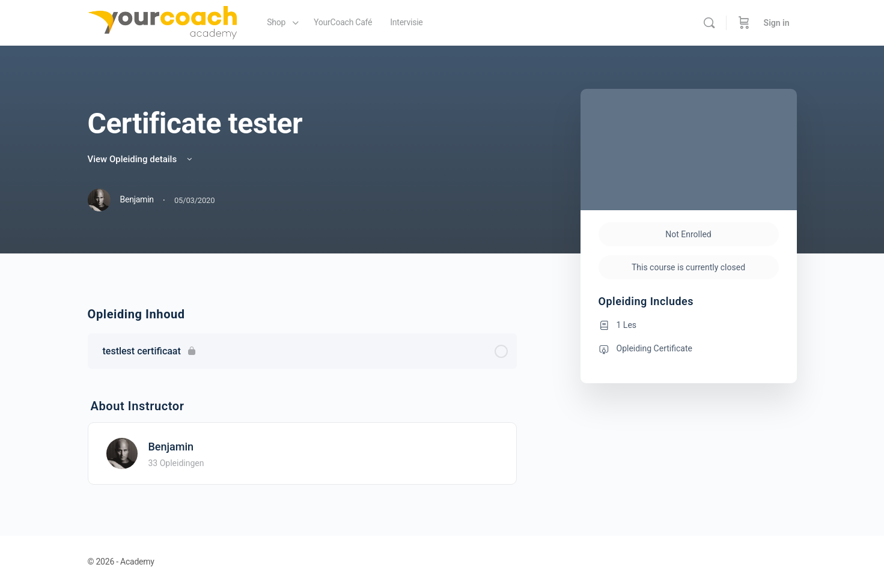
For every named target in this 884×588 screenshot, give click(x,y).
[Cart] (744, 23)
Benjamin (171, 447)
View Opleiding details (141, 159)
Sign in (777, 23)
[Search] (709, 23)
